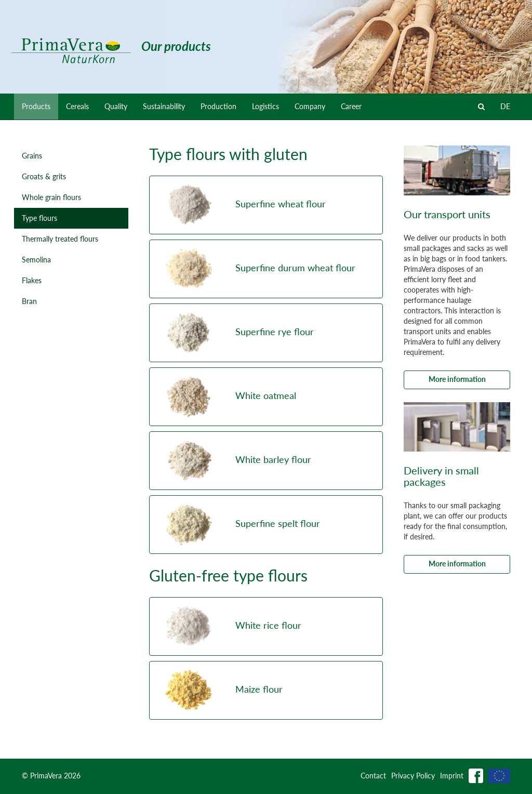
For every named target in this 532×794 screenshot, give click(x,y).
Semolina (36, 260)
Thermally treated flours (60, 239)
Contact (373, 776)
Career (351, 106)
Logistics (265, 106)
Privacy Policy (413, 776)
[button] (266, 205)
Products (36, 106)
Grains (32, 156)
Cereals (77, 106)
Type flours (39, 218)
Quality (116, 106)
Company (310, 106)
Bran (29, 301)
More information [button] (457, 379)
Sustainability (164, 106)
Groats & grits (44, 176)
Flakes (32, 280)
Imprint (452, 776)
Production (218, 106)
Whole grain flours (51, 197)
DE (505, 106)
